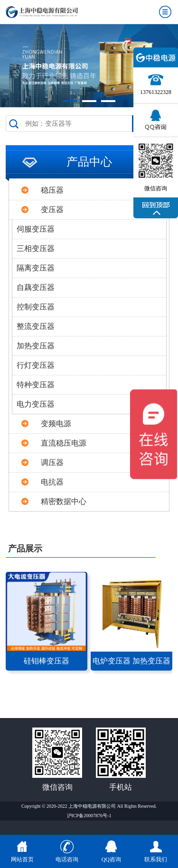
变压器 (52, 210)
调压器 (52, 462)
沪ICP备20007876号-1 (89, 816)
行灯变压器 (36, 365)
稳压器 (52, 190)
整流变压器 (36, 326)
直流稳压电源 (64, 443)
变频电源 (56, 424)
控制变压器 (36, 307)
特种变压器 (36, 385)
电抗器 (52, 482)
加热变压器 (36, 346)
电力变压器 (36, 404)
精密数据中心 (64, 501)
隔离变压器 (36, 268)
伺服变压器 (36, 229)
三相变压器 (36, 248)
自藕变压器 (36, 287)
